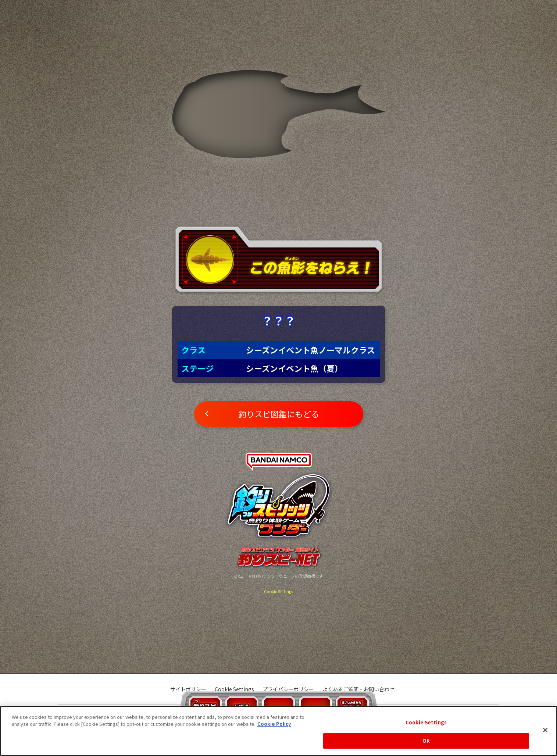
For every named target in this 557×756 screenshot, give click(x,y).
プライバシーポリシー (288, 689)
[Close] (545, 730)
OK (426, 741)
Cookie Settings (278, 591)
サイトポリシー (188, 689)
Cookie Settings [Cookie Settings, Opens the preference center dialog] (426, 722)
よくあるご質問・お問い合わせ (358, 689)
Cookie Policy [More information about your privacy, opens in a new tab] (274, 724)
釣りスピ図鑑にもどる (279, 414)
